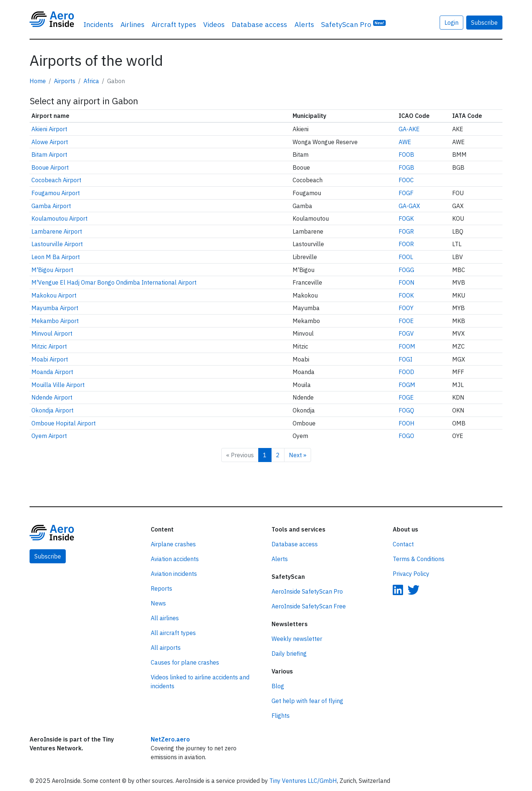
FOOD (406, 372)
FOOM (407, 346)
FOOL (406, 257)
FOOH (407, 423)
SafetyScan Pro (354, 24)
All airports (166, 648)
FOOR (406, 244)
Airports (65, 81)
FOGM (407, 385)
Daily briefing (289, 653)
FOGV (406, 333)
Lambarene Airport (57, 231)
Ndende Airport (52, 397)
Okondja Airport (52, 410)
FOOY (406, 308)
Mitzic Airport (49, 346)
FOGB (406, 167)
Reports (161, 588)
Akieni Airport (49, 129)
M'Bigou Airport (52, 270)
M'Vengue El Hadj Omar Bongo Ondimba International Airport (114, 282)
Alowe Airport (50, 142)
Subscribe (484, 23)
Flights (281, 716)
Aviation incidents (174, 574)
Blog (278, 686)
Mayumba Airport (55, 308)
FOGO (406, 436)
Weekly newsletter (297, 639)
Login (451, 23)
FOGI (405, 359)
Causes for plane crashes (185, 662)
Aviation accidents (175, 559)
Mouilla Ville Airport (58, 385)
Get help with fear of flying (307, 701)
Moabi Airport (50, 359)
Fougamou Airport (56, 193)
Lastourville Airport (57, 244)
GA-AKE (409, 129)
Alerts (304, 24)
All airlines (165, 618)
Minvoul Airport (52, 333)
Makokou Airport (54, 295)
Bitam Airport (49, 155)
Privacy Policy (411, 574)
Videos (214, 24)
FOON (407, 282)
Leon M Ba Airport (56, 257)
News (158, 603)
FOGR (406, 231)
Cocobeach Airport (56, 180)
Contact (403, 544)
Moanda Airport (52, 372)
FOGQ (406, 410)
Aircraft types (174, 24)
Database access (259, 24)
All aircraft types (173, 633)
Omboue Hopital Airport (64, 423)
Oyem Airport (49, 436)
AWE (405, 142)
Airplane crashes (173, 544)
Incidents (98, 24)
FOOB (406, 155)
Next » (298, 455)
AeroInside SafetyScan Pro (307, 591)
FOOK (406, 295)
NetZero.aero (170, 739)
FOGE (406, 397)
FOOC (406, 180)
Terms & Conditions (419, 559)
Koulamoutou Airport (59, 218)
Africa (91, 81)
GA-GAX (409, 206)
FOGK (406, 218)
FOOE (406, 321)
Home (38, 81)
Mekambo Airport (55, 321)
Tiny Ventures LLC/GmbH (303, 781)
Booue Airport (50, 167)
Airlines (132, 24)
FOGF (406, 193)
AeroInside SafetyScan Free (309, 606)
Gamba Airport (51, 206)
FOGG (406, 270)
